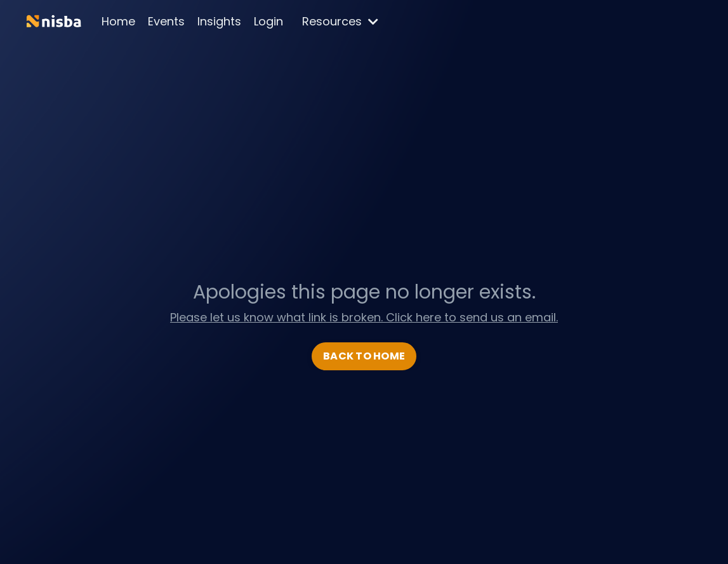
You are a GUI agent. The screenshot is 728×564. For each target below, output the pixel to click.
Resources (340, 21)
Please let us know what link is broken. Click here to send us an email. (364, 317)
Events (166, 21)
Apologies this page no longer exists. (364, 292)
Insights (219, 21)
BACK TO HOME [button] (364, 356)
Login (268, 21)
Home (118, 21)
